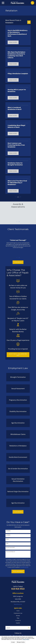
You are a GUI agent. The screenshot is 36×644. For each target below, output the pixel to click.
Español (18, 623)
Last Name (8, 535)
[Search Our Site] (29, 628)
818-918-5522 (18, 589)
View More (18, 262)
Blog (18, 618)
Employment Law (18, 613)
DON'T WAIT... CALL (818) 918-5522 (18, 355)
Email (7, 543)
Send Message (18, 571)
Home (18, 611)
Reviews (18, 616)
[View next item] (19, 222)
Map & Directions (18, 604)
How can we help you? (11, 552)
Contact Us (18, 620)
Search (8, 628)
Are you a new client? (10, 547)
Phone (7, 539)
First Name (8, 531)
